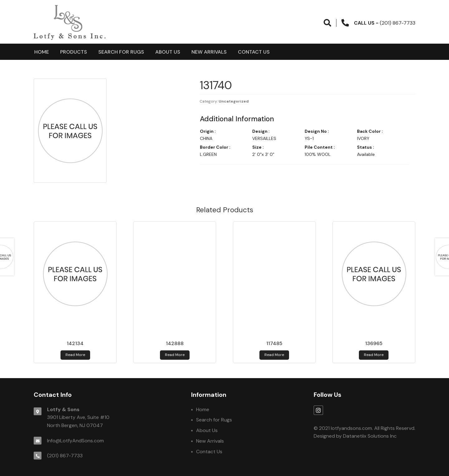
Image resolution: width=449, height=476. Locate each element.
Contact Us (254, 52)
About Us (168, 52)
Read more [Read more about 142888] (175, 355)
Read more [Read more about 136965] (374, 355)
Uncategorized (234, 101)
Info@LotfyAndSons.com (75, 441)
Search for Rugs (121, 52)
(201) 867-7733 (65, 456)
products (74, 52)
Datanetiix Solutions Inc (370, 436)
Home (42, 52)
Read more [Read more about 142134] (75, 355)
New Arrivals (209, 52)
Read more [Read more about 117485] (274, 355)
